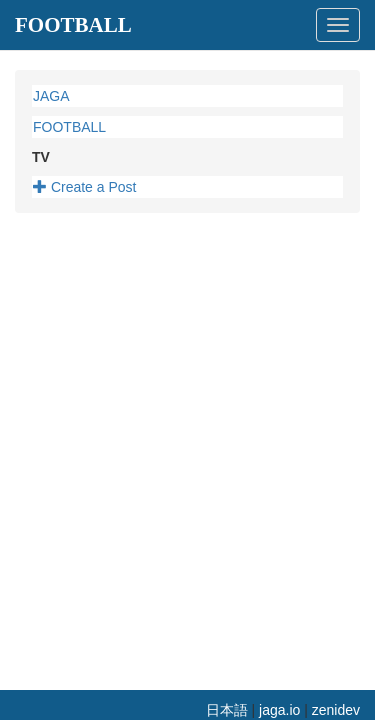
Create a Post (85, 187)
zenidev (336, 710)
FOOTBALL (73, 25)
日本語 (227, 710)
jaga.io (279, 710)
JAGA (51, 96)
